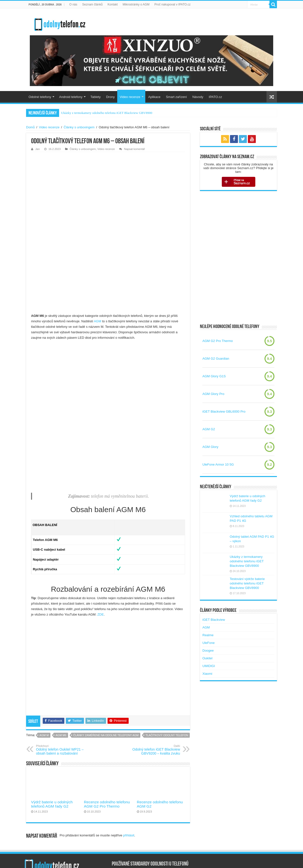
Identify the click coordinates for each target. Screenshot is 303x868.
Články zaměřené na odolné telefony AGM (106, 678)
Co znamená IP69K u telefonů (133, 834)
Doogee (208, 651)
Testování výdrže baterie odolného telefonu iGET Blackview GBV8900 (247, 583)
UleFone (208, 643)
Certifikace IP (121, 818)
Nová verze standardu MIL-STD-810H (139, 841)
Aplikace (154, 97)
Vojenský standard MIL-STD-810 (135, 826)
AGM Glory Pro (213, 394)
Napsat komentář (134, 149)
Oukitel (207, 658)
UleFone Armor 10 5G (218, 464)
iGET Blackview (214, 620)
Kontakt (113, 4)
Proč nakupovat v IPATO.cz (172, 4)
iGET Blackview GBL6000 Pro (224, 411)
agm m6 (61, 678)
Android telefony (71, 97)
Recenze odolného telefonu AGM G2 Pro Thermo (107, 747)
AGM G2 (209, 429)
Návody (198, 97)
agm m (44, 678)
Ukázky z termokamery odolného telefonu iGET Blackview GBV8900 (107, 113)
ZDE (101, 558)
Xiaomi (207, 674)
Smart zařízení (176, 97)
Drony (110, 97)
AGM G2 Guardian (216, 359)
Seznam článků (92, 4)
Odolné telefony (40, 97)
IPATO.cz (215, 97)
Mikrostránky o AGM (136, 4)
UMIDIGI (209, 666)
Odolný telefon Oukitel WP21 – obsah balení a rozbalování (61, 693)
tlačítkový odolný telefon (167, 678)
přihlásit (129, 779)
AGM (98, 265)
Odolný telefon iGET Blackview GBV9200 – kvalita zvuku (155, 693)
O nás (73, 4)
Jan (38, 149)
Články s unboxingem (79, 127)
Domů (30, 127)
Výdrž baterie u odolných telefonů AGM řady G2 (52, 747)
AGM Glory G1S (214, 376)
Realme (208, 635)
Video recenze (130, 97)
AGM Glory (210, 447)
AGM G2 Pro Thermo (218, 341)
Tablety (95, 97)
